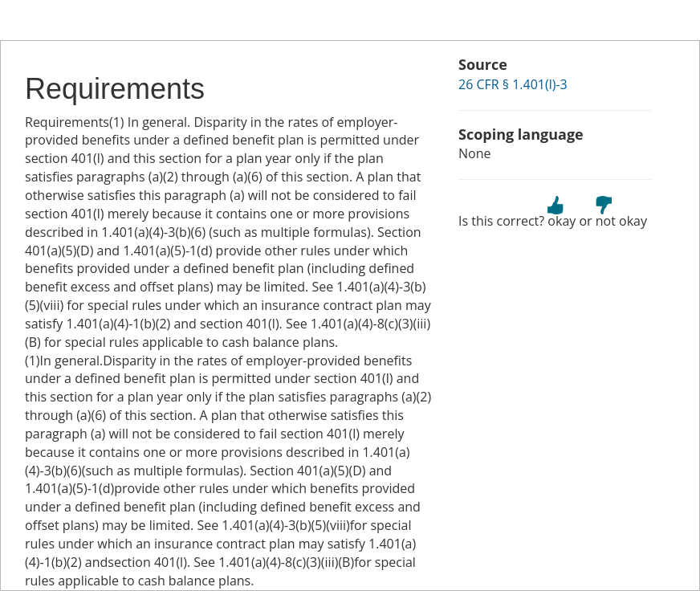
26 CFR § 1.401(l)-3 (513, 84)
